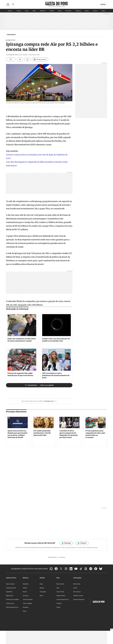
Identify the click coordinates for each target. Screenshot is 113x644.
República (26, 584)
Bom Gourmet (60, 584)
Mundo (87, 11)
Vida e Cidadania (27, 603)
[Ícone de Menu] (8, 4)
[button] (39, 402)
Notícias (10, 11)
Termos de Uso (10, 603)
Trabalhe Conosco (78, 596)
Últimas (19, 11)
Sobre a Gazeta (10, 584)
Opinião (42, 588)
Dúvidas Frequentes (79, 600)
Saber (34, 11)
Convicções (43, 592)
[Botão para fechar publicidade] (112, 630)
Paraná (25, 588)
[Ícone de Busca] (13, 4)
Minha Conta (77, 584)
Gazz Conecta (60, 592)
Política (52, 11)
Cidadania (78, 11)
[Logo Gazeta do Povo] (56, 4)
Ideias (60, 11)
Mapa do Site (10, 596)
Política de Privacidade (12, 600)
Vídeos (103, 11)
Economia (68, 11)
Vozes (27, 11)
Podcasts (59, 603)
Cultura (95, 11)
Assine (75, 588)
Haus (58, 588)
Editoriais (43, 11)
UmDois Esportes (28, 600)
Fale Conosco (77, 592)
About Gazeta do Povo (12, 607)
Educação (26, 607)
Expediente (9, 592)
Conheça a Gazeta (11, 588)
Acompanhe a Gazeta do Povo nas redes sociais (29, 569)
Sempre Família (61, 596)
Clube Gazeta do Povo (63, 600)
